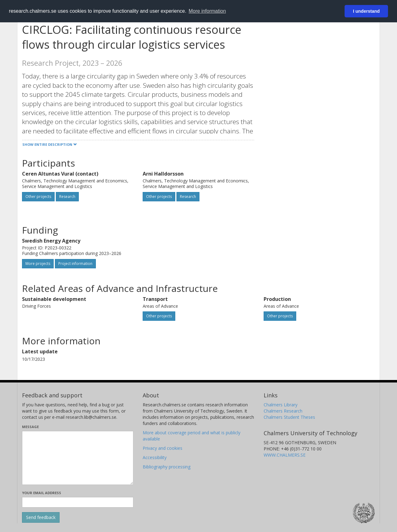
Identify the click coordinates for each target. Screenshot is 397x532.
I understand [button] (366, 11)
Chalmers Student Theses (289, 417)
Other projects (38, 197)
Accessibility (155, 457)
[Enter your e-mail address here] (78, 502)
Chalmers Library (281, 405)
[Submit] (41, 517)
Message (30, 427)
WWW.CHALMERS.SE (285, 455)
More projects (38, 264)
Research (67, 197)
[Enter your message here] (78, 458)
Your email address (42, 493)
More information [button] (207, 11)
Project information (75, 264)
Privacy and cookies (163, 448)
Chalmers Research (283, 411)
